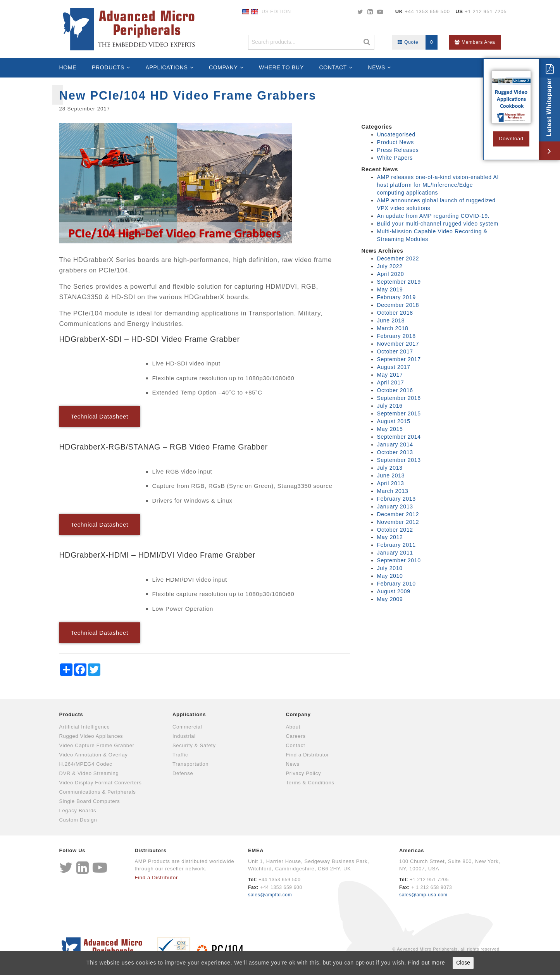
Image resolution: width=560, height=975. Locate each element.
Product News (396, 142)
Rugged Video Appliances (91, 736)
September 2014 (399, 437)
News (376, 67)
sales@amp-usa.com (423, 895)
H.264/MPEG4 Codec (86, 764)
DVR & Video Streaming (89, 773)
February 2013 (396, 499)
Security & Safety (194, 745)
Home (68, 67)
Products (108, 67)
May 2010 (390, 576)
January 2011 (395, 553)
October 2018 (395, 313)
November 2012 (398, 522)
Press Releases (398, 150)
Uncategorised (396, 134)
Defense (183, 773)
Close (463, 963)
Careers (296, 736)
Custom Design (78, 820)
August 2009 (394, 591)
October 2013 (395, 452)
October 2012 (395, 530)
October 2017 (395, 351)
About (293, 727)
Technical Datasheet (100, 416)
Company (223, 67)
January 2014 (395, 444)
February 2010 (396, 584)
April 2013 (391, 483)
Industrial (184, 736)
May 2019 (390, 289)
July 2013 (390, 468)
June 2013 (391, 475)
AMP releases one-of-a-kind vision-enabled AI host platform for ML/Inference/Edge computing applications (438, 185)
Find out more (426, 963)
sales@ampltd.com (270, 895)
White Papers (395, 158)
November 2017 (398, 344)
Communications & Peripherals (98, 792)
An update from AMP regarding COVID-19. (433, 216)
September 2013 (399, 460)
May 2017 (390, 375)
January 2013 (395, 506)
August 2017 (394, 367)
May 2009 (390, 599)
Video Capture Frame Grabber (97, 745)
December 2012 (398, 514)
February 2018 (396, 336)
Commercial (187, 727)
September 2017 (399, 359)
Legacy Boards (78, 810)
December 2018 (398, 305)
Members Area (475, 42)
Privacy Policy (304, 773)
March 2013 (393, 491)
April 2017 (391, 382)
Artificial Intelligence (85, 727)
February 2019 (396, 297)
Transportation (190, 764)
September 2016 (399, 398)
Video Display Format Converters (101, 783)
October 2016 (395, 390)
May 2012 (390, 537)
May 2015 (390, 429)
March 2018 (393, 328)
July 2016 (390, 406)
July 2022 (390, 266)
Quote (418, 42)
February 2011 (396, 545)
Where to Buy (281, 67)
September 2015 (399, 413)
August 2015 (394, 421)
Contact (333, 67)
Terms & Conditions (310, 783)
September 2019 (399, 282)
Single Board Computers (90, 801)
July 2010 (390, 568)
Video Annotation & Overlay (94, 755)
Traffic (180, 755)
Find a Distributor (308, 755)
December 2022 (398, 258)
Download (511, 139)
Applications (166, 67)
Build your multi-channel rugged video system (438, 224)
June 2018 (391, 320)
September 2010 (399, 560)
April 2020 (391, 274)
